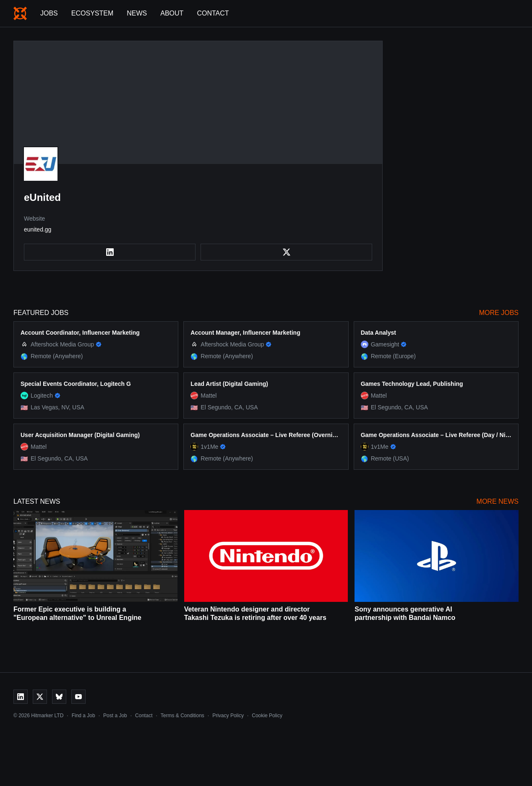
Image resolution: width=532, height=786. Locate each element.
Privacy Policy (228, 716)
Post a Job (115, 716)
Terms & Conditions (183, 716)
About (172, 13)
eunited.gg (38, 229)
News (137, 13)
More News (498, 501)
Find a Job (83, 716)
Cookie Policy (267, 716)
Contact (213, 13)
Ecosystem (92, 13)
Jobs (49, 13)
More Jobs (499, 313)
